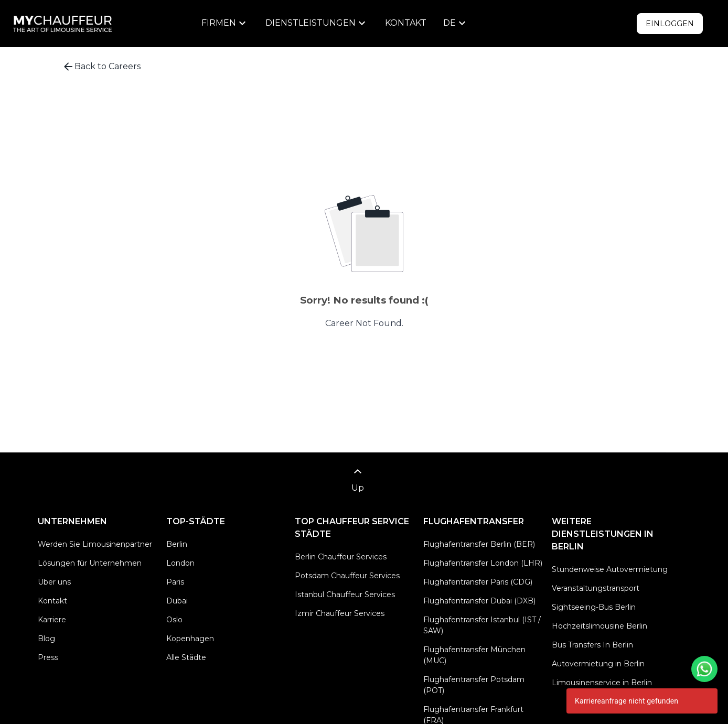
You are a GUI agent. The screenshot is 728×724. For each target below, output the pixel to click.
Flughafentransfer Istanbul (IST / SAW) (482, 625)
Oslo (174, 620)
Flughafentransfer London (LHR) (483, 563)
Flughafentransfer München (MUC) (474, 655)
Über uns (54, 582)
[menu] (225, 23)
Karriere (52, 620)
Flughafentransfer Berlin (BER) (479, 544)
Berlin (177, 544)
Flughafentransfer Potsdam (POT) (474, 685)
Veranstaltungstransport (596, 588)
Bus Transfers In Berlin (592, 645)
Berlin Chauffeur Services (341, 557)
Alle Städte (186, 657)
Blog (46, 639)
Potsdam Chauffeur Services (347, 576)
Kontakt (406, 23)
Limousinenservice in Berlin (602, 683)
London (180, 563)
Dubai (177, 601)
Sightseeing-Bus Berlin (594, 607)
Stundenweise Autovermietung (610, 569)
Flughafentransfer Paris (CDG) (478, 582)
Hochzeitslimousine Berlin (599, 626)
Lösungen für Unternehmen (90, 563)
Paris (175, 582)
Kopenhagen (190, 639)
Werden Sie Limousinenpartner (95, 544)
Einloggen (670, 24)
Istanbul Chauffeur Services (345, 595)
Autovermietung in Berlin (598, 664)
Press (48, 657)
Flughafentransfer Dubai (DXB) (479, 601)
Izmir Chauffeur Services (340, 613)
